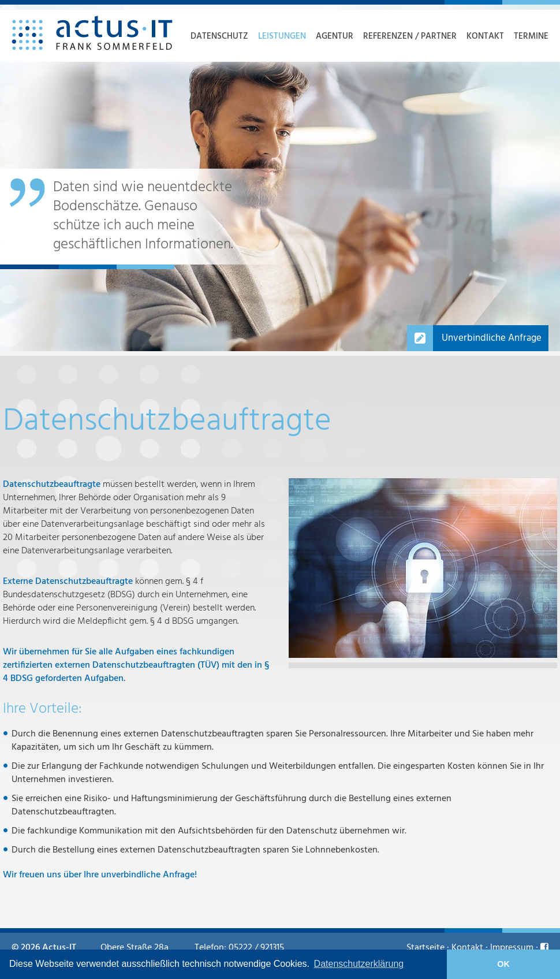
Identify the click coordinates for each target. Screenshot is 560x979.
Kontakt (485, 36)
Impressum (512, 948)
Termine (531, 36)
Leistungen (282, 36)
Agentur (335, 36)
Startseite (425, 948)
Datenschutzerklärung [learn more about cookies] (359, 964)
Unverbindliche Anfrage (492, 338)
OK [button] (503, 964)
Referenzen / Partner (410, 36)
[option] (280, 178)
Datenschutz (219, 36)
